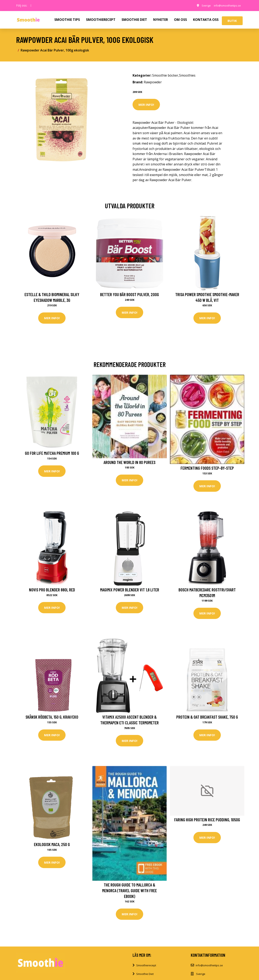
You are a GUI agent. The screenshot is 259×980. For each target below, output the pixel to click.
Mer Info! (146, 105)
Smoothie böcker (165, 75)
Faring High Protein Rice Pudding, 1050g (207, 822)
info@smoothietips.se (225, 5)
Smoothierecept (146, 969)
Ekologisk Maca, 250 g (52, 847)
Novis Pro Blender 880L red (52, 591)
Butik (232, 21)
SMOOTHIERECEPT (101, 20)
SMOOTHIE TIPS (67, 20)
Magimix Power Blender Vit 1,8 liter (130, 591)
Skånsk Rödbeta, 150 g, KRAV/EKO (52, 719)
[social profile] (31, 6)
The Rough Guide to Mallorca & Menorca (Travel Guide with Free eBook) (129, 893)
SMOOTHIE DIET (134, 20)
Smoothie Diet (145, 978)
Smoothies (187, 75)
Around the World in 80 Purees (129, 463)
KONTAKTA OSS (206, 20)
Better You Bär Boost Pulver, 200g (129, 294)
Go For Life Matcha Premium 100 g (52, 454)
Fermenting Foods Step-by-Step (207, 469)
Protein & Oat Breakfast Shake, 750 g (207, 719)
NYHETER (161, 20)
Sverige (202, 5)
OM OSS (180, 20)
